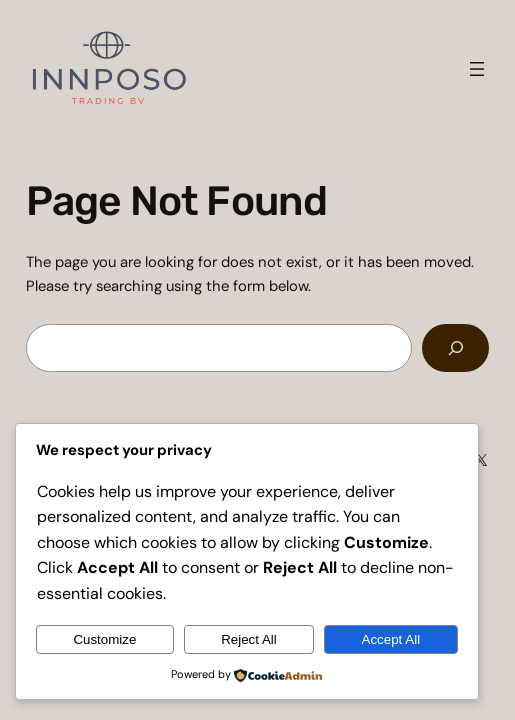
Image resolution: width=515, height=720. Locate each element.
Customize (104, 639)
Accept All (391, 639)
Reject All (249, 639)
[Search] (455, 348)
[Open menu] (477, 69)
